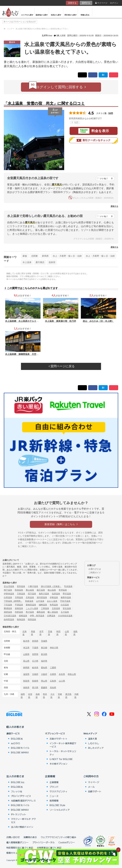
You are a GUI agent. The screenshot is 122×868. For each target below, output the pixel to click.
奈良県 (62, 674)
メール (91, 787)
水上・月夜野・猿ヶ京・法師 (67, 256)
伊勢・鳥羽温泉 (37, 616)
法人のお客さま (15, 776)
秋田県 (58, 633)
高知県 (53, 688)
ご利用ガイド (95, 573)
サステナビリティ (58, 791)
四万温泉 (32, 594)
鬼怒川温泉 (44, 594)
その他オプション (58, 764)
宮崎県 (60, 696)
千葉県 (35, 648)
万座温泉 (21, 594)
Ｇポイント (94, 581)
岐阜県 (35, 668)
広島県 (53, 681)
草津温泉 (63, 590)
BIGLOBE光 (17, 739)
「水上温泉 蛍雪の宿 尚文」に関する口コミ (44, 103)
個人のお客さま (15, 727)
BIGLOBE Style (57, 805)
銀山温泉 (52, 590)
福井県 (44, 661)
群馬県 (45, 256)
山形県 (67, 633)
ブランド (54, 787)
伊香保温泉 (9, 594)
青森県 (33, 633)
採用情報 (54, 801)
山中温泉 (40, 601)
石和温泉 (30, 597)
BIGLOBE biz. (18, 782)
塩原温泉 (56, 594)
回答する (72, 3)
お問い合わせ (13, 837)
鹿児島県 (68, 696)
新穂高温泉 (31, 605)
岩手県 (41, 633)
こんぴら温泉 (32, 608)
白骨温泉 (8, 597)
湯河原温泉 (42, 597)
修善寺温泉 (66, 597)
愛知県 (44, 668)
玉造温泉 (56, 608)
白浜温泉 (65, 605)
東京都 (44, 648)
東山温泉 (30, 590)
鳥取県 (26, 681)
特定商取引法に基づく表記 (20, 848)
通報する (114, 206)
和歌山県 (72, 674)
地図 (75, 122)
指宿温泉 (32, 619)
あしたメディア (96, 748)
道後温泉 (19, 608)
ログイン (114, 3)
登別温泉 (21, 586)
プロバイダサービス (21, 796)
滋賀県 (26, 674)
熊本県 (45, 696)
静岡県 (26, 668)
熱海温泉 (21, 619)
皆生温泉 (67, 608)
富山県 (26, 661)
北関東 (34, 256)
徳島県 (26, 688)
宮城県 (50, 633)
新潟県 (44, 654)
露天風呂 (40, 262)
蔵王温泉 (41, 590)
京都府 (35, 674)
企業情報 (50, 776)
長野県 (35, 654)
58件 (111, 113)
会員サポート (95, 791)
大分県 (52, 696)
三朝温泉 (45, 608)
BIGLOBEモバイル (20, 748)
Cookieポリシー (67, 842)
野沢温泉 (67, 594)
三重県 (53, 668)
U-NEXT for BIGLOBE (61, 759)
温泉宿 (52, 262)
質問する (86, 3)
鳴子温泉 (8, 590)
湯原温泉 (8, 612)
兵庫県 (53, 674)
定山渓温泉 (9, 586)
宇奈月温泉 (65, 601)
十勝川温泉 (33, 586)
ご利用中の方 (91, 776)
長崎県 (38, 696)
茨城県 (44, 641)
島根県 (35, 681)
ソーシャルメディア (60, 810)
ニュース (54, 796)
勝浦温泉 (8, 608)
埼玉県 (26, 648)
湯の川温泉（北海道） (51, 586)
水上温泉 (27, 262)
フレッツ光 (17, 791)
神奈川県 (54, 648)
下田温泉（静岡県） (13, 601)
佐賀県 (30, 696)
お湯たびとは (95, 569)
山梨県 (26, 654)
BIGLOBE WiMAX (20, 752)
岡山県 (44, 681)
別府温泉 (19, 612)
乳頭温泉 (68, 586)
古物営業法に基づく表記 (49, 848)
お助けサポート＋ (58, 739)
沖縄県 (76, 696)
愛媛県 (44, 688)
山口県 (62, 681)
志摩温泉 (51, 616)
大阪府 (44, 674)
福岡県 (23, 696)
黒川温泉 (30, 612)
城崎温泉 (43, 605)
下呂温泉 (8, 605)
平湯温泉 (19, 605)
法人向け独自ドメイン (22, 827)
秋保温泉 (19, 590)
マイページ (101, 3)
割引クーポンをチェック (94, 140)
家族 (25, 256)
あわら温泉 (52, 601)
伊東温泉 (54, 597)
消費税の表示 (30, 837)
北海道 (24, 633)
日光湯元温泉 (10, 616)
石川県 (35, 661)
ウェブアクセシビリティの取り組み (58, 837)
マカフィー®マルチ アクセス (23, 821)
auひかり (16, 743)
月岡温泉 (19, 597)
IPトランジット (19, 814)
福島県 (75, 633)
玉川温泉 (65, 612)
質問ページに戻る (62, 366)
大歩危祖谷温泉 (65, 616)
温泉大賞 (92, 739)
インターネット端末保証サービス (63, 745)
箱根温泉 (23, 616)
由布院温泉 (9, 619)
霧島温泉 (41, 612)
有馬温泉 (54, 605)
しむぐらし (94, 743)
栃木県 (26, 641)
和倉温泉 (29, 601)
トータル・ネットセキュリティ (63, 753)
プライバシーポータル (44, 842)
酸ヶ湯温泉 (53, 612)
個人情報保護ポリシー (17, 842)
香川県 (35, 688)
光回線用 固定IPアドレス (23, 801)
